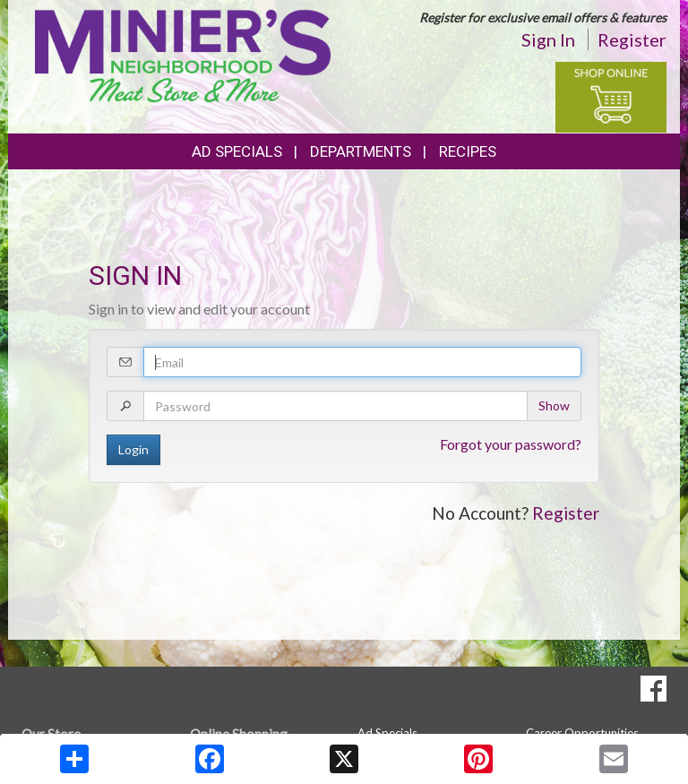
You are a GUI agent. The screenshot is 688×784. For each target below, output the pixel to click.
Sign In (548, 39)
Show (554, 405)
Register (632, 39)
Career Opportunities (582, 733)
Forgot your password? (511, 444)
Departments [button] (361, 151)
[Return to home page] (183, 54)
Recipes (468, 151)
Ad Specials (237, 151)
